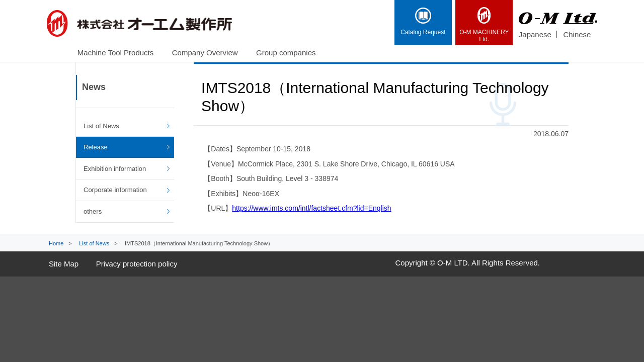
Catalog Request (423, 22)
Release (96, 147)
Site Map (64, 264)
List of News (101, 126)
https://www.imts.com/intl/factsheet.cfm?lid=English (311, 208)
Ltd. (484, 25)
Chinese (577, 34)
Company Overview (205, 53)
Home (56, 243)
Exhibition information (115, 169)
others (93, 211)
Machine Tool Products (115, 53)
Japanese (535, 34)
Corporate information (115, 190)
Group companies (286, 53)
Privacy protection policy (137, 264)
